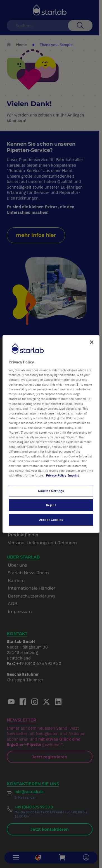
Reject (51, 505)
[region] (51, 434)
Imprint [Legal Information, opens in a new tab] (73, 476)
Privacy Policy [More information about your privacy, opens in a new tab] (56, 476)
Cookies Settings (51, 491)
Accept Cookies (51, 520)
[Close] (92, 342)
